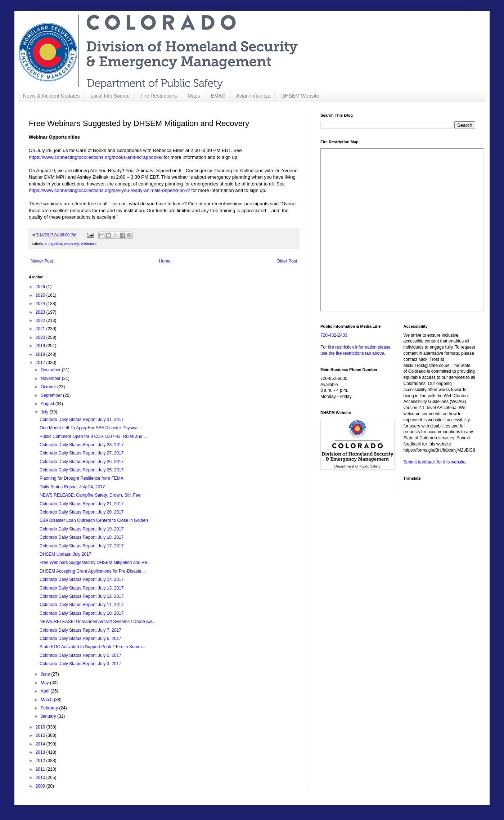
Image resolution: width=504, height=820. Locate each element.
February (50, 708)
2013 (41, 752)
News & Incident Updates (51, 96)
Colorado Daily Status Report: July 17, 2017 (82, 546)
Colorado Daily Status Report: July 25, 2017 (82, 470)
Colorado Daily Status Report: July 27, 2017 (82, 453)
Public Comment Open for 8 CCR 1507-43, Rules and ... (93, 436)
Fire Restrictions (159, 96)
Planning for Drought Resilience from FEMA (82, 478)
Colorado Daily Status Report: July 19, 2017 (82, 529)
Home (165, 261)
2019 (41, 346)
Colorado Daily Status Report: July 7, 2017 (80, 630)
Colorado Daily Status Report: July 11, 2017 (82, 605)
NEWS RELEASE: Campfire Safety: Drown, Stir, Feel (91, 495)
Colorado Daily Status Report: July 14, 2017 (82, 579)
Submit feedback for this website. (435, 462)
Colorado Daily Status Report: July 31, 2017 (82, 420)
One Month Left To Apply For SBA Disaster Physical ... (91, 428)
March (47, 700)
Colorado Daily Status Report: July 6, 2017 (80, 638)
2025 (41, 295)
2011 (41, 769)
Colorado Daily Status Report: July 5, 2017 (80, 655)
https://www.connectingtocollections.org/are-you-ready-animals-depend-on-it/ (109, 190)
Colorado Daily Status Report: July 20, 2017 (82, 512)
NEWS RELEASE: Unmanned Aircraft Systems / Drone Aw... (97, 622)
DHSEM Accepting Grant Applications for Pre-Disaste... (92, 571)
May (45, 683)
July (45, 412)
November (51, 378)
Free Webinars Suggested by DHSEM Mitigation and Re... (95, 563)
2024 (41, 304)
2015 (41, 735)
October (49, 387)
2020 (41, 337)
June (46, 674)
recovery (71, 243)
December (51, 370)
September (52, 395)
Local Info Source (110, 96)
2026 (41, 287)
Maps (194, 96)
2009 (41, 786)
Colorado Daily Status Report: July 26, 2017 (82, 462)
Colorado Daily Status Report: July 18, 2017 (82, 537)
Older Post (287, 261)
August (48, 404)
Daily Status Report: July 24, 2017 (72, 487)
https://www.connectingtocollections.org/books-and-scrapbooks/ (96, 157)
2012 (41, 761)
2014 (41, 744)
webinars (89, 243)
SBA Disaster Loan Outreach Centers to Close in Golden (94, 520)
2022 (41, 321)
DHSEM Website (300, 96)
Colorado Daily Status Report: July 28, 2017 (82, 445)
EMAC (218, 96)
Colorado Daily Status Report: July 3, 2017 (80, 664)
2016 (41, 727)
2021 (41, 329)
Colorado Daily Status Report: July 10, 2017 (82, 613)
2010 (41, 778)
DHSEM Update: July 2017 (65, 554)
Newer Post (42, 261)
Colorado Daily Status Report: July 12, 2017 (82, 596)
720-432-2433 (334, 335)
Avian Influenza (253, 96)
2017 (41, 363)
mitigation (54, 243)
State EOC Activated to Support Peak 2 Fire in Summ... (92, 647)
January (49, 716)
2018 (41, 354)
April (46, 691)
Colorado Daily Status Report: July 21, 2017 (82, 504)
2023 (41, 312)
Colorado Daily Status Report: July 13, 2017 (82, 588)
